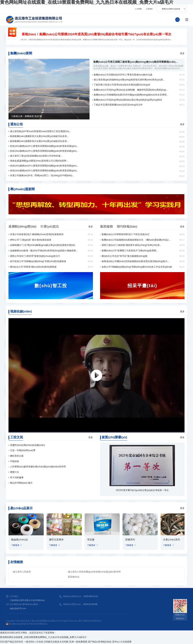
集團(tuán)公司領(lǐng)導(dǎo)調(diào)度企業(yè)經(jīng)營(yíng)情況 (128, 100)
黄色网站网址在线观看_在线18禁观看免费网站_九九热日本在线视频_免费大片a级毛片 (43, 637)
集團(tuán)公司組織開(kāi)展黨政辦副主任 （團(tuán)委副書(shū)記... (136, 240)
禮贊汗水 (15, 472)
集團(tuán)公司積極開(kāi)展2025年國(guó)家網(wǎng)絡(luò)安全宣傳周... (131, 95)
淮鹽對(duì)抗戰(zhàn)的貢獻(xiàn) (27, 445)
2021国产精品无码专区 (12, 642)
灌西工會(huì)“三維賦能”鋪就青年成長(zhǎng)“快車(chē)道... (132, 245)
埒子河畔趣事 (17, 478)
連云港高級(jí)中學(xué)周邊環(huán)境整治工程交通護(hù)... (40, 131)
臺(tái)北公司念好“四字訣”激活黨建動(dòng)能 (124, 256)
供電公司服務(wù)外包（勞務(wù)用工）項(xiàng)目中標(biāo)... (42, 175)
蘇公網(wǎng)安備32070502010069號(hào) (27, 624)
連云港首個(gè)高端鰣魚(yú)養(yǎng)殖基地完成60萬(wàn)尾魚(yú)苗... (129, 80)
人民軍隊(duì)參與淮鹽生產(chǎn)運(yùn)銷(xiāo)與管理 (38, 467)
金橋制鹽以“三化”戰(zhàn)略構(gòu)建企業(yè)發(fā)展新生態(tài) (43, 245)
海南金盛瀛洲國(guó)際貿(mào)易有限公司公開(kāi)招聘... (39, 161)
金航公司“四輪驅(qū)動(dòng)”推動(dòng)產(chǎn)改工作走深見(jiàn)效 (137, 267)
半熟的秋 (15, 461)
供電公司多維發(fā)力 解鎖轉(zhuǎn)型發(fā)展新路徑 (37, 234)
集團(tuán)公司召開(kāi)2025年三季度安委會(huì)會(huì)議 (123, 75)
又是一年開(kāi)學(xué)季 (23, 450)
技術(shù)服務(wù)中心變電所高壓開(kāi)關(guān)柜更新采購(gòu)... (44, 146)
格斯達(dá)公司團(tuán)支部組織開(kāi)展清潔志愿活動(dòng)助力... (136, 261)
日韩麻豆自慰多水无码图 (56, 642)
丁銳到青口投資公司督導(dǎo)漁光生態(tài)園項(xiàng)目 (122, 85)
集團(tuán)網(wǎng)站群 (171, 9)
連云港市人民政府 (22, 572)
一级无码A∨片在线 (33, 642)
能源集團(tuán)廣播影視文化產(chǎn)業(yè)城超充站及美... (39, 136)
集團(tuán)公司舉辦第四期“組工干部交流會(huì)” (126, 234)
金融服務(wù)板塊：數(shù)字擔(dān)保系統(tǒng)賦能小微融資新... (44, 251)
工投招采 (149, 9)
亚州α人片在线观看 (122, 642)
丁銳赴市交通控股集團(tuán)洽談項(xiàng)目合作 (118, 105)
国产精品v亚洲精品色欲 (100, 642)
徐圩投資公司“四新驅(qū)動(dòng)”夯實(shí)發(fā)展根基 (38, 261)
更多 (182, 53)
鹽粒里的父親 (17, 456)
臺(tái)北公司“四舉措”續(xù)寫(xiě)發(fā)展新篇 (33, 267)
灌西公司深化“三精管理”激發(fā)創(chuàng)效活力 (35, 256)
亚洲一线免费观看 (78, 642)
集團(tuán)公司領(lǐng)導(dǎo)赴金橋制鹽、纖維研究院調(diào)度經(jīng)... (131, 90)
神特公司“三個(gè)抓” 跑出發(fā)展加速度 (31, 240)
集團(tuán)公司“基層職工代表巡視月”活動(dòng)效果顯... (130, 251)
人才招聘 (138, 9)
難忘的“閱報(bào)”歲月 (21, 483)
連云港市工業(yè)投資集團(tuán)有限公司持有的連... (36, 156)
